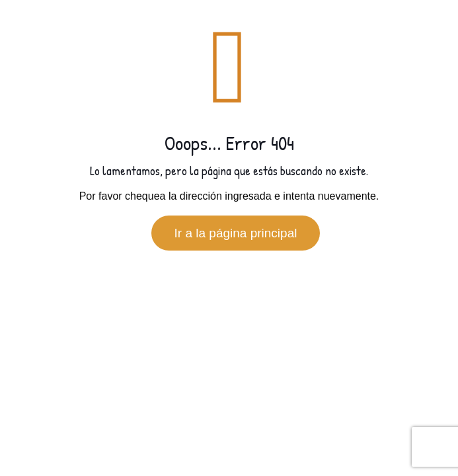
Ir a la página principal (236, 233)
